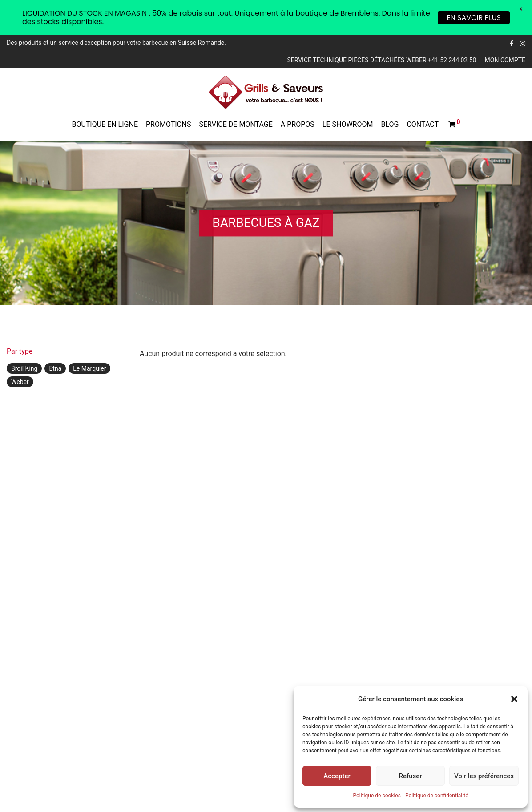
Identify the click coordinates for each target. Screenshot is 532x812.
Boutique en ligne (105, 124)
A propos (298, 124)
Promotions (169, 124)
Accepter (337, 776)
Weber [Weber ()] (20, 382)
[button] (514, 699)
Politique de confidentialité (437, 796)
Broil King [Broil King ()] (24, 368)
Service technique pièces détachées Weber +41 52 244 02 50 (381, 60)
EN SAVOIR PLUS (474, 18)
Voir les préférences (484, 776)
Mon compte (505, 60)
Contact (423, 124)
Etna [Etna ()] (55, 368)
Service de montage (236, 124)
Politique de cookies (377, 796)
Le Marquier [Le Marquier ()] (89, 368)
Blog (390, 124)
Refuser (410, 776)
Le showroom (348, 124)
